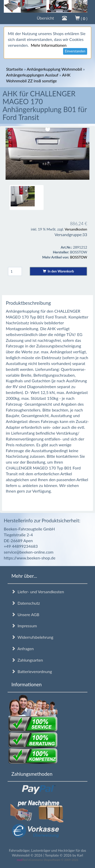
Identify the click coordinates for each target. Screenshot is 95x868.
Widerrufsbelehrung (32, 637)
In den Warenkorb (58, 271)
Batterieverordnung (32, 671)
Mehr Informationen (49, 45)
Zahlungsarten (27, 660)
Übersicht (45, 18)
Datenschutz (26, 603)
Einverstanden (75, 51)
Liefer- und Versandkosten (38, 592)
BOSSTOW (79, 257)
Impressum (24, 626)
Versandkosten (76, 229)
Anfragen (23, 649)
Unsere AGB (25, 614)
